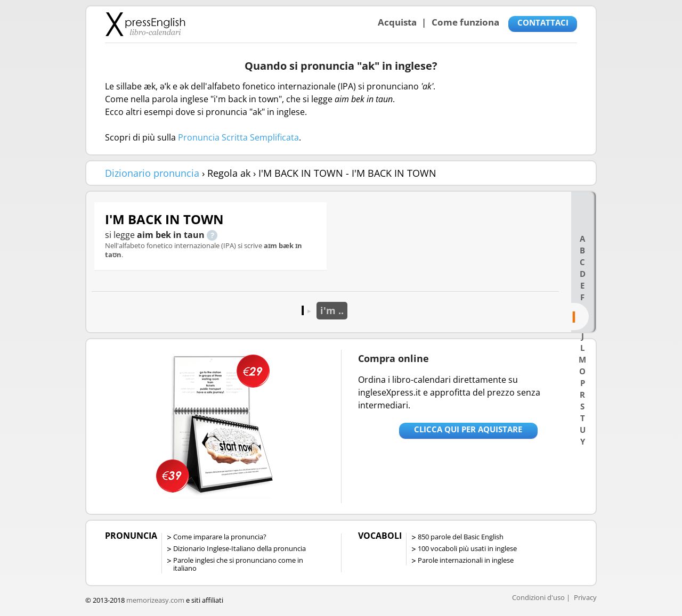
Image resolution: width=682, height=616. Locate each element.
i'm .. (332, 310)
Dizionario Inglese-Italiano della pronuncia (239, 548)
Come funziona (465, 22)
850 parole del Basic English (461, 537)
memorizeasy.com (155, 600)
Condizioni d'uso (538, 597)
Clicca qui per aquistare (468, 429)
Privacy (585, 597)
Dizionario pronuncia (152, 173)
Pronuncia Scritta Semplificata (238, 137)
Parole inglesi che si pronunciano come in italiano (238, 564)
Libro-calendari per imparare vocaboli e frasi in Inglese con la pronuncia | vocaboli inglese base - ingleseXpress (145, 24)
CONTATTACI (543, 22)
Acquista (397, 22)
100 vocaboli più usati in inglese (467, 548)
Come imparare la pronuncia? (220, 537)
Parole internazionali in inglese (466, 560)
